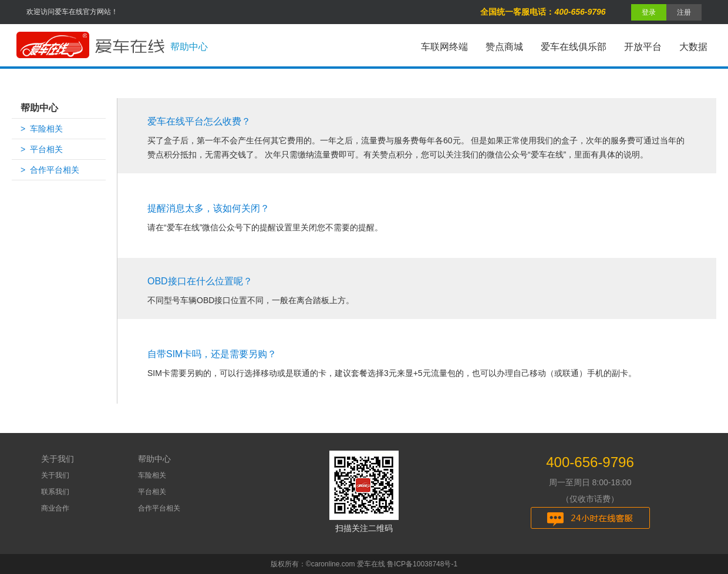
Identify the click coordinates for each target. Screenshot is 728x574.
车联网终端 (444, 47)
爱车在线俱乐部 (574, 47)
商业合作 (55, 508)
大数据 (693, 47)
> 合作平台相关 (50, 170)
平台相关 (152, 492)
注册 (684, 12)
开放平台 (643, 47)
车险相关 (152, 475)
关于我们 (55, 475)
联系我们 (55, 492)
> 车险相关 (42, 129)
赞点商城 (504, 47)
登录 (649, 12)
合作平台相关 (159, 508)
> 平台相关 (42, 149)
